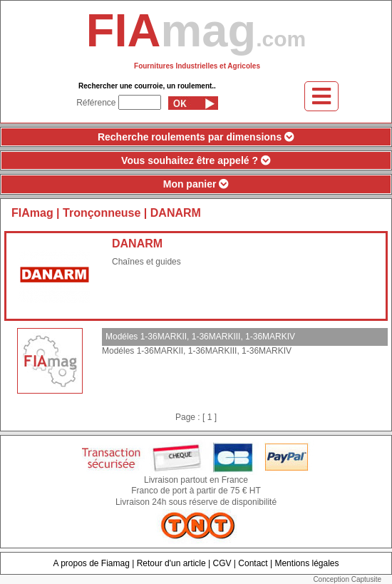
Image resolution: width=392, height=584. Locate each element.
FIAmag (32, 213)
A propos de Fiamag (91, 563)
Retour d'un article (171, 563)
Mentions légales (306, 563)
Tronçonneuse (103, 213)
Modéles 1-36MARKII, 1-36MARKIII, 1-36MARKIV (200, 337)
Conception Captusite (347, 579)
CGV (222, 563)
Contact (253, 563)
